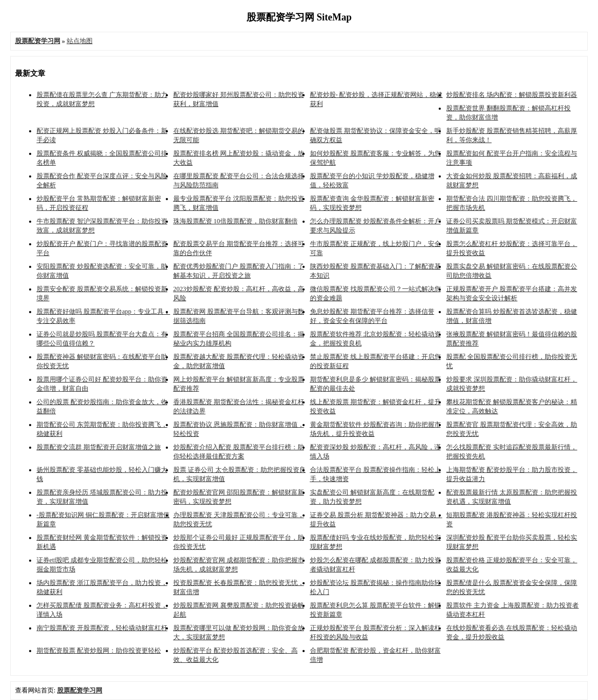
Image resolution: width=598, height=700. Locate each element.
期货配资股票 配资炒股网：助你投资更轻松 (99, 650)
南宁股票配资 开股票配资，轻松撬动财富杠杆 (102, 628)
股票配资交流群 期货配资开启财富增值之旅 (99, 447)
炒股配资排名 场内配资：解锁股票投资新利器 (512, 95)
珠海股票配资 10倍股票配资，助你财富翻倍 (235, 221)
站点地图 (80, 41)
